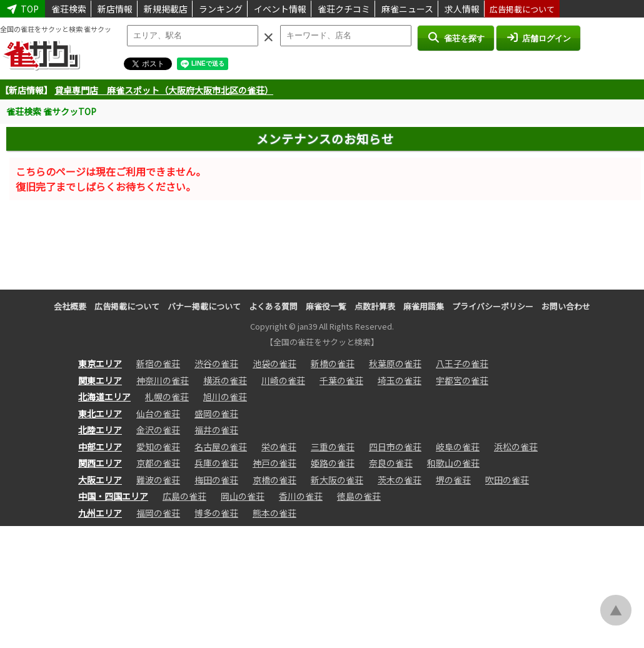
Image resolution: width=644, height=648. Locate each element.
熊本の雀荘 (274, 513)
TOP (23, 9)
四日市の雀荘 (395, 447)
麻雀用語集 (424, 306)
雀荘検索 (69, 9)
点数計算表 (375, 306)
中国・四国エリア (113, 496)
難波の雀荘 (158, 480)
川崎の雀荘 (283, 380)
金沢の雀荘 (158, 430)
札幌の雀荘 (167, 397)
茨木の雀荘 (400, 480)
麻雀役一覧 (326, 306)
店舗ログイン (538, 38)
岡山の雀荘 (243, 496)
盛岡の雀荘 (216, 413)
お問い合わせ (566, 306)
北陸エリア (100, 430)
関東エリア (100, 380)
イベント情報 (280, 9)
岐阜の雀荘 (458, 447)
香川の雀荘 (301, 496)
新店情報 (115, 9)
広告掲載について (522, 9)
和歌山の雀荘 (453, 463)
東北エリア (100, 413)
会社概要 (70, 306)
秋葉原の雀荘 (395, 363)
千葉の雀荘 (341, 380)
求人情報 (462, 9)
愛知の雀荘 (158, 447)
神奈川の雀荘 (163, 380)
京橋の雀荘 (274, 480)
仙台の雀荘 (158, 413)
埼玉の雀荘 (400, 380)
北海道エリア (104, 397)
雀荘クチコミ (344, 9)
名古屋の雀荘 (221, 447)
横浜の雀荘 (225, 380)
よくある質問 (273, 306)
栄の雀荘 (279, 447)
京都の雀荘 (158, 463)
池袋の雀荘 (274, 363)
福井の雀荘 (216, 430)
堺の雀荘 (453, 480)
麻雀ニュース (407, 9)
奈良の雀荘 (391, 463)
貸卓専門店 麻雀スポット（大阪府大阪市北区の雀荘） (164, 90)
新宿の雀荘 (158, 363)
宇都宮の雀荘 (462, 380)
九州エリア (100, 513)
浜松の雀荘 (516, 447)
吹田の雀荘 (507, 480)
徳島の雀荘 (359, 496)
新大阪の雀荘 (337, 480)
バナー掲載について (204, 306)
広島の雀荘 (184, 496)
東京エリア (100, 363)
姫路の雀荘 (333, 463)
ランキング (221, 9)
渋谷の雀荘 (216, 363)
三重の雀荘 (333, 447)
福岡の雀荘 (158, 513)
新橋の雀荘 (333, 363)
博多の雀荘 (216, 513)
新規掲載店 (166, 9)
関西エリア (100, 463)
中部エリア (100, 447)
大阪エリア (100, 480)
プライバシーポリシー (493, 306)
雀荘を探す (455, 38)
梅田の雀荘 (216, 480)
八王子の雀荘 (462, 363)
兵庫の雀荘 (216, 463)
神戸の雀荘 (274, 463)
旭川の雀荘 (225, 397)
